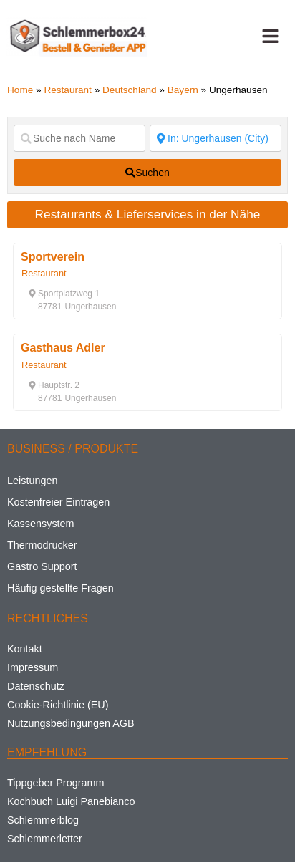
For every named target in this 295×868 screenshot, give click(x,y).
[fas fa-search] (147, 173)
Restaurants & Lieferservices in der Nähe (148, 214)
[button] (271, 37)
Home (20, 90)
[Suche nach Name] (79, 138)
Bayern (183, 90)
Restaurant (68, 90)
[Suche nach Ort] (216, 138)
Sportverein (53, 257)
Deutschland (130, 90)
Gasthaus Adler (63, 348)
